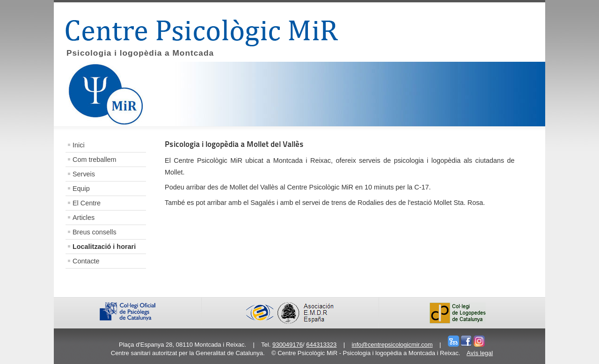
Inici (79, 145)
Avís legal (480, 353)
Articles (84, 218)
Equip (81, 189)
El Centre (87, 203)
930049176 (288, 345)
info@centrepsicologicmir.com (392, 345)
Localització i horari (104, 247)
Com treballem (95, 160)
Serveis (84, 174)
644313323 (321, 345)
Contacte (86, 261)
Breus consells (95, 232)
